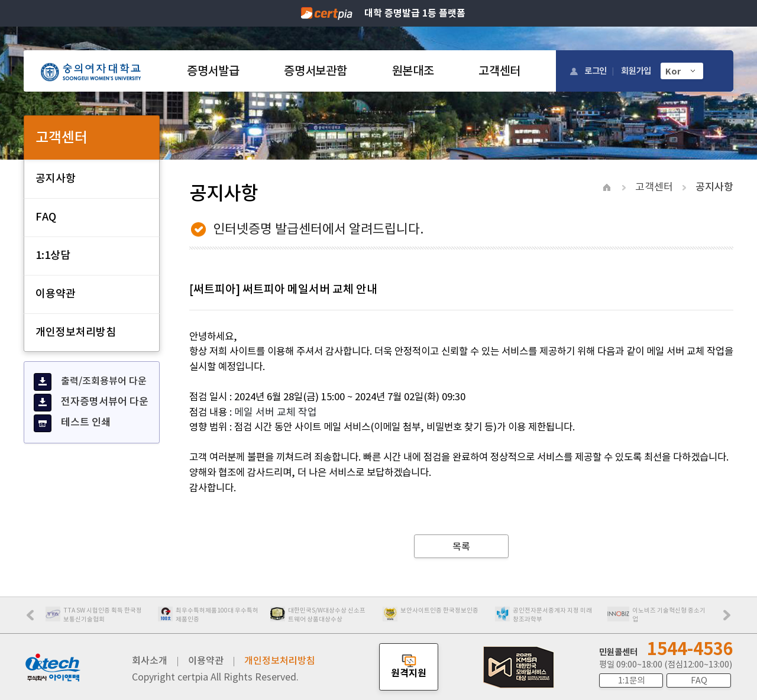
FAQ (46, 217)
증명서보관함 (315, 71)
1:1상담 (53, 255)
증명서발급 (213, 71)
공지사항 (56, 178)
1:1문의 (631, 680)
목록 (461, 546)
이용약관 (56, 294)
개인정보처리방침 (76, 332)
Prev (36, 619)
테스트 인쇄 (72, 423)
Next (730, 619)
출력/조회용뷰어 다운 (90, 382)
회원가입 (636, 71)
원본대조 (413, 71)
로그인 (596, 71)
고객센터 (499, 71)
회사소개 (150, 660)
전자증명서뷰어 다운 (91, 403)
